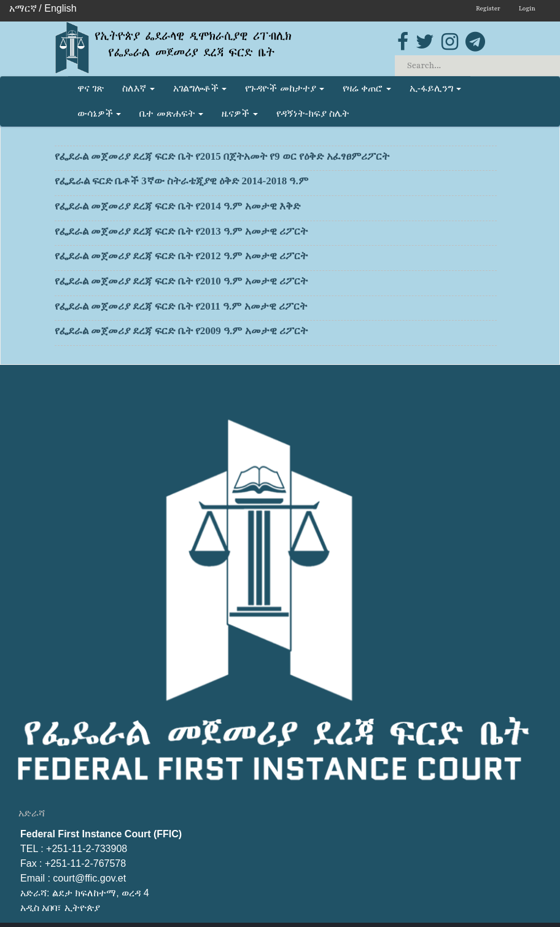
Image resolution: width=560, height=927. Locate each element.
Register (488, 8)
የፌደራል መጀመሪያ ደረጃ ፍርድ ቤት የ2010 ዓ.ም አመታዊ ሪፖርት (276, 283)
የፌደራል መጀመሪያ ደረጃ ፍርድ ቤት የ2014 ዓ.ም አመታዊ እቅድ (276, 208)
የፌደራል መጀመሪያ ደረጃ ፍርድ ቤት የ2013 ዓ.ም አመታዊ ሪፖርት (276, 233)
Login (527, 8)
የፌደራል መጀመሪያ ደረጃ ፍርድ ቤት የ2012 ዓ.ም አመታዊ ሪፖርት (276, 258)
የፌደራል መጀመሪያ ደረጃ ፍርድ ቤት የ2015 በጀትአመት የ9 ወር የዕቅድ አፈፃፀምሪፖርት (276, 158)
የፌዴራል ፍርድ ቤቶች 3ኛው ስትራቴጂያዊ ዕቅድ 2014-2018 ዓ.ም (276, 183)
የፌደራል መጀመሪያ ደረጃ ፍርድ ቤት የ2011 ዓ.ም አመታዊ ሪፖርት (276, 308)
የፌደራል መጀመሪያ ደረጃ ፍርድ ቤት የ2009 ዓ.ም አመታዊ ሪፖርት (276, 333)
